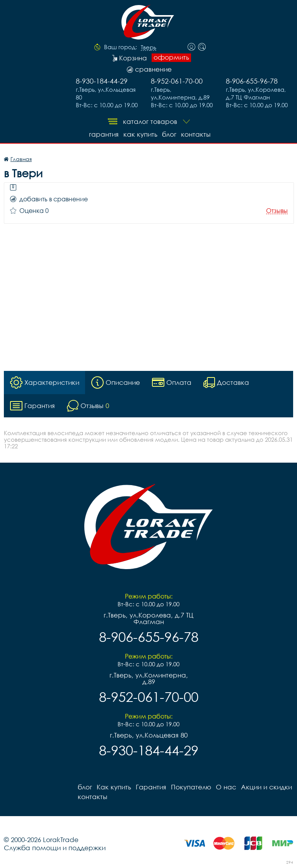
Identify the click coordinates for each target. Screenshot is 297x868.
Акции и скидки (266, 787)
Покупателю (191, 787)
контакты (196, 134)
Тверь (148, 48)
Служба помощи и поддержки (55, 848)
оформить (171, 57)
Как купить (140, 134)
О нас (226, 787)
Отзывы (277, 211)
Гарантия (104, 134)
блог (169, 134)
